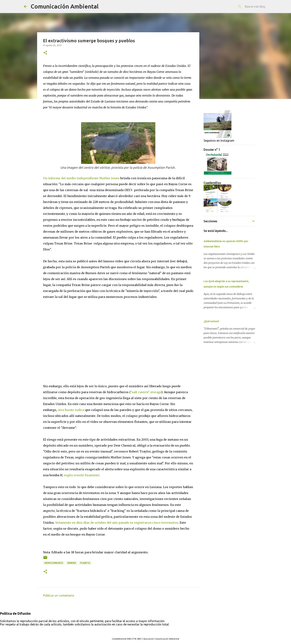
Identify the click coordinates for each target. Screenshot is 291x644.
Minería (72, 563)
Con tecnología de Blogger (145, 631)
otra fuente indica (71, 410)
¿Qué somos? (211, 321)
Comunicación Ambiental (65, 6)
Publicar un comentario (59, 595)
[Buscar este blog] (248, 6)
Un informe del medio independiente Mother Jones (81, 178)
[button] (45, 53)
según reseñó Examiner (82, 475)
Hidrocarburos (54, 563)
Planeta (85, 563)
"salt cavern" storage (146, 392)
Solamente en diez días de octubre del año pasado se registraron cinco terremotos (117, 523)
